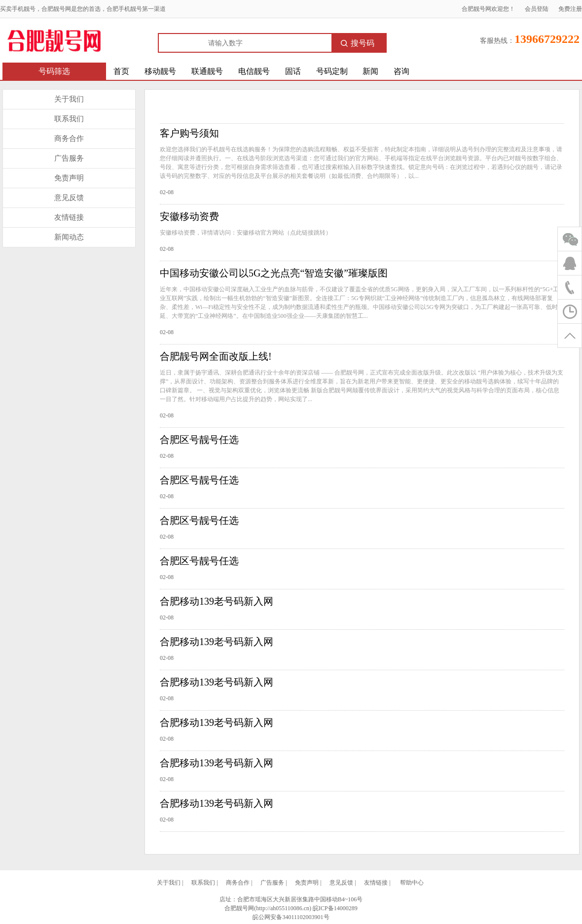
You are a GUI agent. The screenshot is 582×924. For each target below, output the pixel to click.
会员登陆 (537, 9)
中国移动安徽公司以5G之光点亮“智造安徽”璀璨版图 (274, 273)
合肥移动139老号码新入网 (217, 601)
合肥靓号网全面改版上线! (216, 356)
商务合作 (69, 138)
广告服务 (69, 158)
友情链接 (69, 217)
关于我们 (69, 99)
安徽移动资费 (189, 216)
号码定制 (332, 71)
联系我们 (69, 119)
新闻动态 (69, 237)
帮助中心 (412, 883)
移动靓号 (160, 71)
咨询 (401, 71)
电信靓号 (254, 71)
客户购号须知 (189, 133)
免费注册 (570, 9)
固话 (293, 71)
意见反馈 (69, 198)
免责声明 (69, 178)
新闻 (370, 71)
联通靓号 (207, 71)
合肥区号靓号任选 (199, 440)
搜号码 (358, 43)
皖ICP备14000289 (335, 908)
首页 (121, 71)
